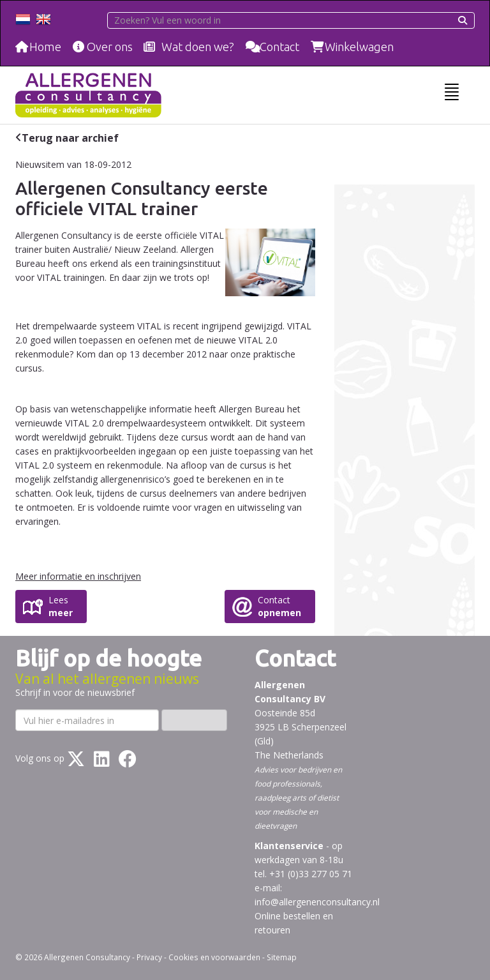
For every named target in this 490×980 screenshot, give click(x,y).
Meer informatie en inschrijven (78, 576)
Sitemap (282, 957)
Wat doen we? (198, 47)
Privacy (149, 957)
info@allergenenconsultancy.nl (317, 902)
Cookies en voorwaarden (214, 957)
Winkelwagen (359, 47)
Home (45, 47)
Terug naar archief (70, 138)
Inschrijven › (194, 720)
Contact (279, 47)
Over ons (110, 47)
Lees (61, 607)
